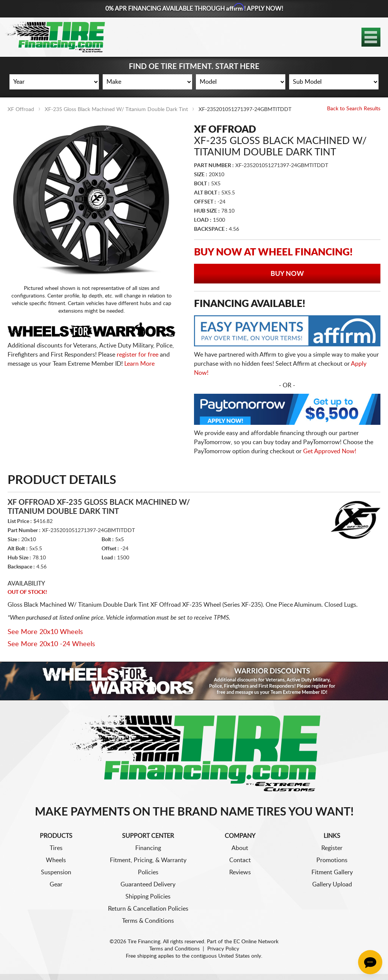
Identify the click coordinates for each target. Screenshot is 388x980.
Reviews (240, 872)
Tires (56, 848)
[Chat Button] (370, 962)
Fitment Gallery (332, 872)
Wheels (56, 860)
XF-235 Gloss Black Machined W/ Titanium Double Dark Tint (116, 110)
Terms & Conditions (148, 921)
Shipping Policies (148, 897)
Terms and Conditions (174, 949)
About (240, 848)
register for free (138, 355)
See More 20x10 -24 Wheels (51, 644)
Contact (240, 860)
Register (332, 848)
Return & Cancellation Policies (148, 909)
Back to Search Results (354, 109)
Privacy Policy (223, 949)
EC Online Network (256, 942)
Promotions (332, 860)
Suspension (56, 872)
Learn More (139, 364)
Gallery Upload (332, 885)
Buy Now (287, 274)
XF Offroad (21, 110)
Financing (148, 848)
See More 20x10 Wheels (45, 632)
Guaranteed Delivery (148, 885)
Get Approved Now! (330, 451)
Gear (56, 885)
